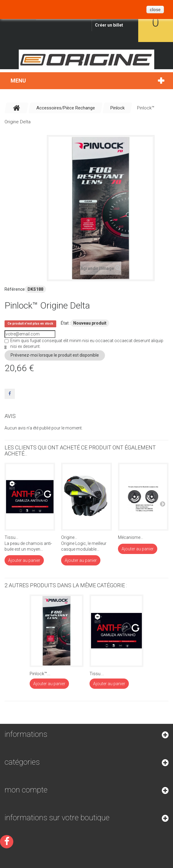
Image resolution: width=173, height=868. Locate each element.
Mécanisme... (131, 537)
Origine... (69, 537)
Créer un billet (109, 25)
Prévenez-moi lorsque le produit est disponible (55, 355)
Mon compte (26, 790)
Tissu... (11, 537)
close (155, 10)
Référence (15, 289)
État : (66, 323)
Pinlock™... (40, 674)
